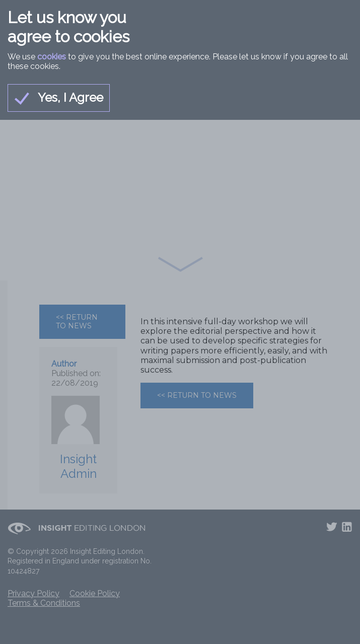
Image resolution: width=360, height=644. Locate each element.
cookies (52, 57)
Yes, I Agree (59, 98)
